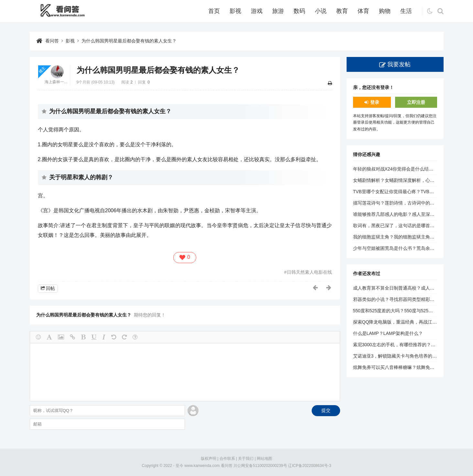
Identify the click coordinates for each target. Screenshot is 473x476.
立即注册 (416, 102)
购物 (385, 11)
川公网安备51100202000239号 (260, 466)
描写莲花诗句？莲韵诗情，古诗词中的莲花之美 (401, 203)
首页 (214, 11)
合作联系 (227, 459)
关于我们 (246, 459)
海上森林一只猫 (57, 82)
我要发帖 (399, 64)
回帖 (50, 288)
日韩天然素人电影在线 (309, 272)
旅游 (278, 11)
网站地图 (264, 459)
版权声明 (209, 459)
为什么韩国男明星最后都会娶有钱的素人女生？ (129, 41)
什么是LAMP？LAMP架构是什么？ (388, 333)
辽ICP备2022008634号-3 (310, 466)
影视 (235, 11)
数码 (299, 11)
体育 (363, 11)
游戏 (257, 11)
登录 (375, 102)
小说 (321, 11)
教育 (342, 11)
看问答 (52, 41)
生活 (406, 11)
